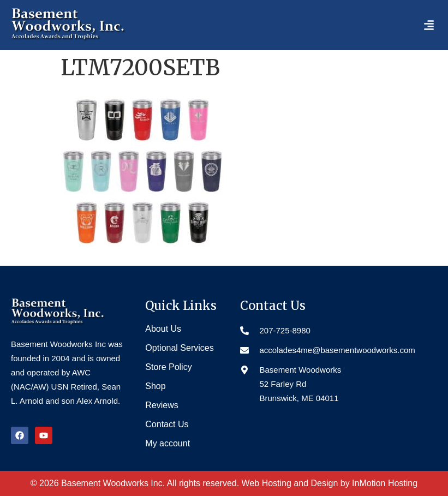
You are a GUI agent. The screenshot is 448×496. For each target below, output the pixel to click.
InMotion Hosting (385, 483)
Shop (155, 386)
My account (168, 443)
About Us (163, 329)
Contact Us (167, 424)
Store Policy (168, 367)
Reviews (162, 405)
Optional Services (179, 348)
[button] (429, 25)
